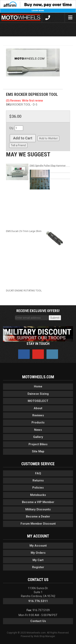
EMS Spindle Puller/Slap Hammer (48, 166)
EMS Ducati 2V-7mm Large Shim (24, 231)
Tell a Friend (18, 145)
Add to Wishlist (48, 138)
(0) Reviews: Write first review (25, 101)
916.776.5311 (38, 601)
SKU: (9, 105)
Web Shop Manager (44, 636)
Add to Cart (23, 138)
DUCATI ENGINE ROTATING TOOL (24, 291)
